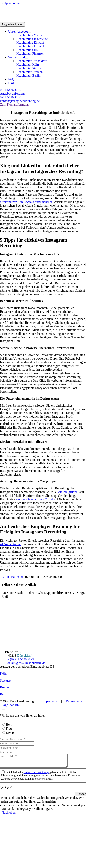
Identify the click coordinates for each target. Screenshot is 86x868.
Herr (9, 724)
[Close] (3, 710)
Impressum (50, 701)
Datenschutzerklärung (36, 775)
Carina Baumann (13, 577)
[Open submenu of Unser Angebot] (29, 33)
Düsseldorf (24, 656)
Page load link (11, 705)
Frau (9, 729)
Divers (10, 733)
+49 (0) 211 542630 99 (19, 659)
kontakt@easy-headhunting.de (26, 663)
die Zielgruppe (68, 492)
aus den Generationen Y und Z (36, 499)
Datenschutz (74, 701)
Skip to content (12, 3)
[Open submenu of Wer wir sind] (26, 58)
